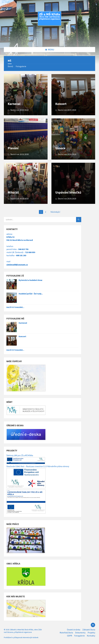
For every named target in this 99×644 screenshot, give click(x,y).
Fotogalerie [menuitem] (79, 636)
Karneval (14, 104)
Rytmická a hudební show (30, 280)
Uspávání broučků (68, 192)
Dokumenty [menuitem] (80, 633)
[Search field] (36, 220)
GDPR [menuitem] (70, 636)
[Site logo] (49, 42)
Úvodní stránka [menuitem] (74, 630)
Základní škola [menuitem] (89, 630)
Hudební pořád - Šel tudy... (31, 294)
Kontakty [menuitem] (91, 636)
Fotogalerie (21, 66)
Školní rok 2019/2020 (19, 110)
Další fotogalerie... (15, 307)
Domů (10, 66)
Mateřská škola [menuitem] (66, 633)
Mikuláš (13, 192)
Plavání (13, 148)
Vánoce (60, 148)
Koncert (61, 104)
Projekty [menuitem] (91, 633)
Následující (55, 212)
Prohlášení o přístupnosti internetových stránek (21, 637)
